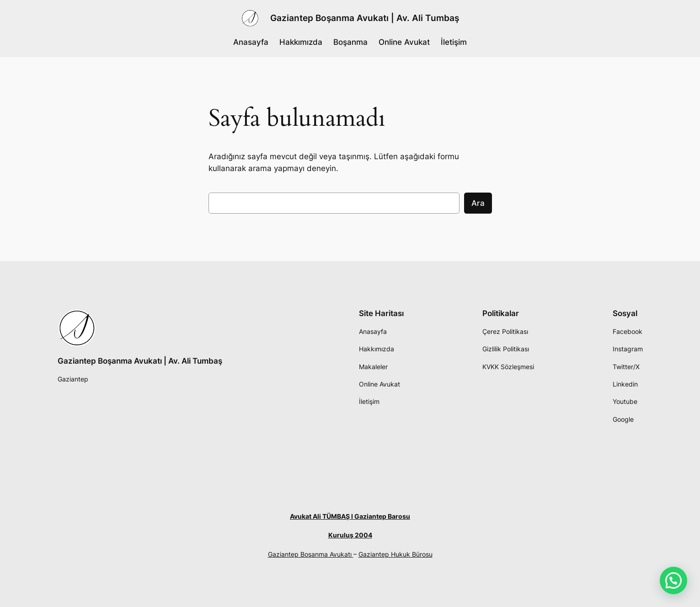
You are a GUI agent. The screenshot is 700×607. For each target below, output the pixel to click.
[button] (673, 580)
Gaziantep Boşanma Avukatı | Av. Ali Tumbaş (365, 18)
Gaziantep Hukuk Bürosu (395, 554)
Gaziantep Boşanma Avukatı (311, 554)
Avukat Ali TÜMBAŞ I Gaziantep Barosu (350, 516)
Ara (478, 203)
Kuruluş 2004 (350, 535)
